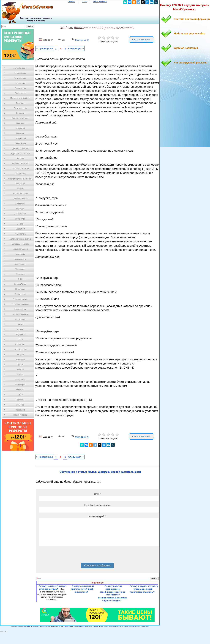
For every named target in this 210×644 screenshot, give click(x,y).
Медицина (20, 254)
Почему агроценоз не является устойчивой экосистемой (82, 589)
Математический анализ (20, 239)
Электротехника (20, 415)
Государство (20, 138)
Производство (20, 309)
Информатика (20, 174)
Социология (20, 334)
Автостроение (20, 73)
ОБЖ (20, 279)
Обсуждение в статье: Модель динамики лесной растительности (100, 472)
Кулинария (20, 204)
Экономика (20, 410)
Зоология (20, 159)
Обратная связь (100, 2)
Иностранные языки (20, 169)
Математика (20, 234)
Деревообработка (20, 148)
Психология (20, 319)
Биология (20, 103)
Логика (20, 224)
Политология (20, 294)
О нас (85, 2)
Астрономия (20, 93)
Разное (20, 329)
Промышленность (20, 314)
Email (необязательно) (97, 505)
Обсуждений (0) (82, 40)
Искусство (20, 184)
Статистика (20, 345)
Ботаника (20, 113)
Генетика (20, 123)
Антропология (20, 78)
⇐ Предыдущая (44, 48)
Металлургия (20, 264)
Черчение (20, 400)
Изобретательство (20, 164)
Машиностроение (20, 249)
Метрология (20, 269)
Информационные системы (20, 179)
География (20, 128)
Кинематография (20, 194)
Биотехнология (20, 108)
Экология (20, 405)
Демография (20, 143)
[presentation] (63, 555)
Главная (71, 2)
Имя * (97, 494)
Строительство (20, 350)
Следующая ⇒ (76, 48)
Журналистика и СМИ (20, 153)
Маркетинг (20, 229)
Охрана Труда (20, 284)
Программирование (20, 304)
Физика (20, 375)
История (20, 189)
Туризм (20, 365)
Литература (20, 219)
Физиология (20, 380)
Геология (20, 133)
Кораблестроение (20, 199)
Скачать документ (141, 40)
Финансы (20, 390)
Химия (20, 395)
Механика (20, 274)
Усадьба (20, 370)
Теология (20, 355)
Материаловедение (20, 244)
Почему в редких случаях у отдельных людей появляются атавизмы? (144, 589)
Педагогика (20, 289)
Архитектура (20, 88)
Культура (20, 209)
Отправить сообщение (97, 566)
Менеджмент (20, 259)
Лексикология (20, 214)
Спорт (20, 340)
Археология (20, 83)
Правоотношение (20, 299)
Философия (20, 385)
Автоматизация (20, 68)
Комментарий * (97, 517)
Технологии (20, 360)
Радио (20, 324)
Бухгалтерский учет (20, 118)
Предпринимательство (20, 98)
